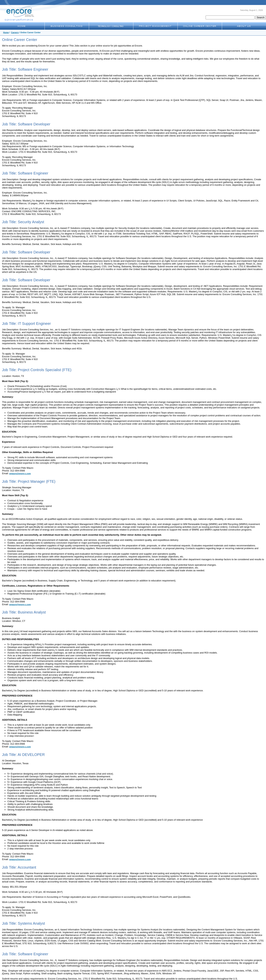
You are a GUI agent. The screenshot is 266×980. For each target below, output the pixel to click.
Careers (15, 32)
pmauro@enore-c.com (20, 473)
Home (6, 32)
